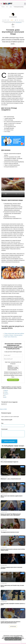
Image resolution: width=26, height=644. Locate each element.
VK (5, 395)
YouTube (6, 392)
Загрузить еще (13, 627)
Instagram (6, 394)
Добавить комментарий (9, 441)
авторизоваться (19, 23)
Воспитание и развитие (13, 368)
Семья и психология (13, 370)
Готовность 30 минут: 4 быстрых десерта (13, 335)
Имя (2, 423)
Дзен (5, 397)
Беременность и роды (13, 367)
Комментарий (4, 429)
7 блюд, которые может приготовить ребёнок (14, 334)
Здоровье (13, 366)
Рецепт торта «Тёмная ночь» (11, 337)
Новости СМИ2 (3, 409)
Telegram (6, 391)
